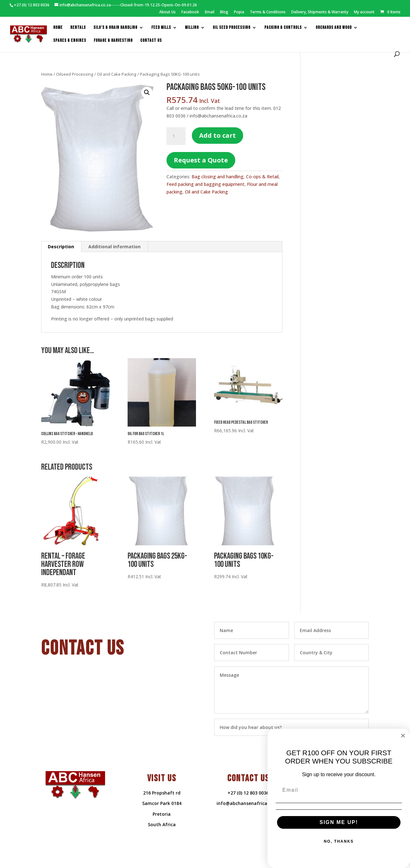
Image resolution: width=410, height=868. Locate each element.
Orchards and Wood (334, 28)
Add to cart (218, 135)
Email (210, 12)
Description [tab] (61, 247)
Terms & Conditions (268, 12)
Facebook (190, 12)
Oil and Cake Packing (117, 74)
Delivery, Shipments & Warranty (320, 12)
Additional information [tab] (114, 247)
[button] (147, 92)
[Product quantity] (176, 136)
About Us (167, 12)
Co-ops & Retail (262, 177)
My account (364, 12)
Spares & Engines (70, 41)
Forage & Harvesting (113, 41)
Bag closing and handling (218, 177)
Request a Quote (201, 160)
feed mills (161, 28)
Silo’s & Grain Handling (115, 28)
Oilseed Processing (75, 74)
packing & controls (283, 28)
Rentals (78, 28)
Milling (192, 28)
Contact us (151, 41)
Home (58, 28)
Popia (239, 12)
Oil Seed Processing (232, 28)
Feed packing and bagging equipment (205, 184)
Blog (224, 12)
